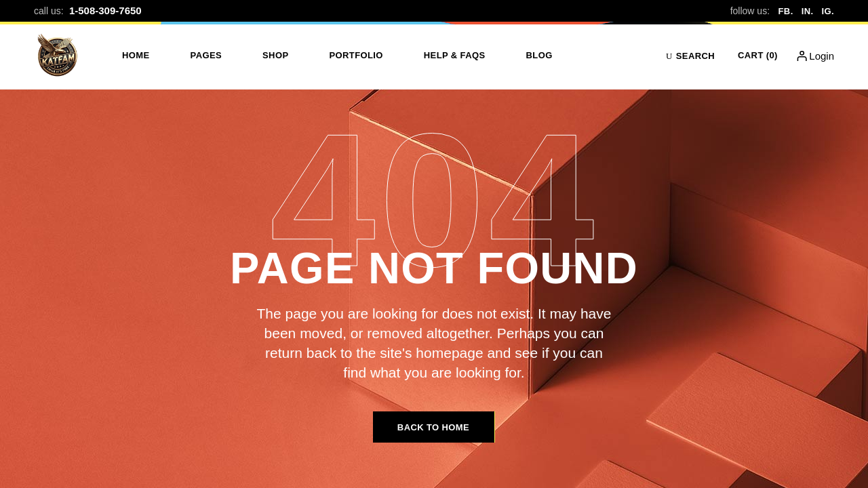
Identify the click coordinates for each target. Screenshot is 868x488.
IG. (828, 11)
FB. (786, 11)
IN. (808, 11)
